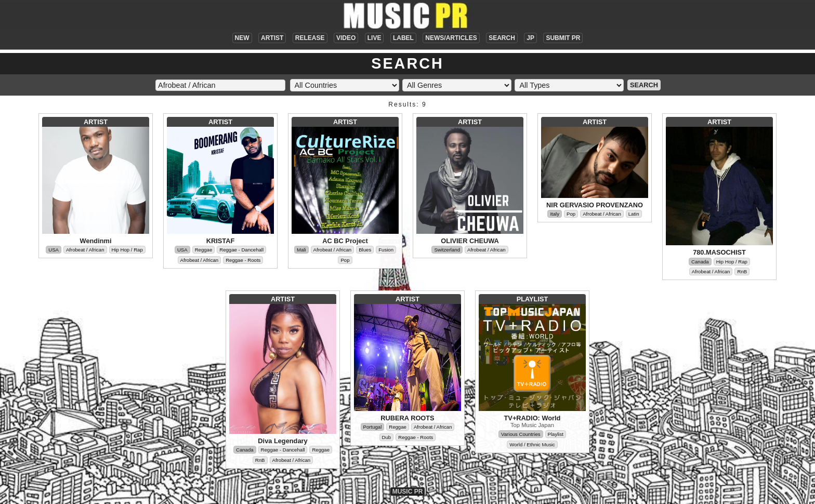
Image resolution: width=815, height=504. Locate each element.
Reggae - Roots (243, 260)
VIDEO (346, 38)
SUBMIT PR (563, 38)
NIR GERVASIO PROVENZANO (595, 205)
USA (54, 250)
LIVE (374, 38)
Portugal (373, 427)
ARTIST (272, 38)
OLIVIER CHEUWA (470, 241)
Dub (387, 437)
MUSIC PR (408, 492)
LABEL (403, 38)
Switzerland (447, 250)
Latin (634, 214)
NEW (242, 38)
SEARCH (502, 38)
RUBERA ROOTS (407, 418)
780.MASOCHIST (719, 252)
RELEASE (310, 38)
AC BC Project (345, 241)
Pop (345, 260)
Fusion (386, 250)
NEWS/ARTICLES (451, 38)
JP (530, 38)
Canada (700, 262)
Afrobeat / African (85, 250)
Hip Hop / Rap (127, 250)
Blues (365, 250)
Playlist (556, 434)
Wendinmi (96, 241)
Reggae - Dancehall (241, 250)
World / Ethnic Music (532, 445)
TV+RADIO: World (533, 418)
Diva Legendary (282, 441)
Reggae (204, 250)
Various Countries (521, 434)
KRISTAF (221, 241)
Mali (301, 250)
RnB (742, 271)
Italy (555, 214)
